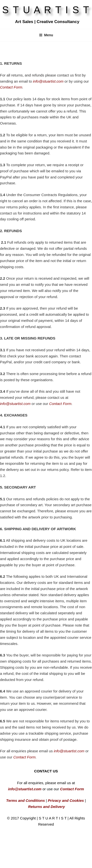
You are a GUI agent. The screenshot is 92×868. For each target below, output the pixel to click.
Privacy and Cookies (65, 800)
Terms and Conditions (26, 800)
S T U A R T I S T (46, 10)
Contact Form (11, 87)
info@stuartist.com (15, 404)
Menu (46, 35)
